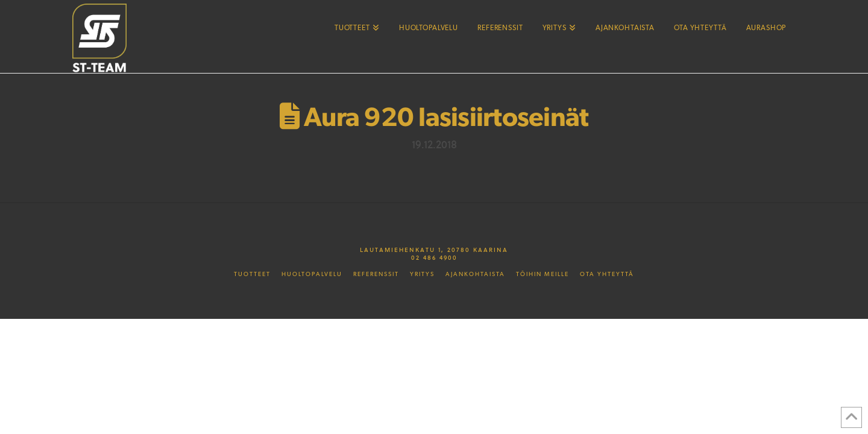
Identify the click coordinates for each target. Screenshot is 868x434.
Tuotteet (252, 274)
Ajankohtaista (475, 274)
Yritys (422, 274)
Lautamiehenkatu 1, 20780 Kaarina (434, 250)
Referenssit (376, 274)
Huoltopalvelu (312, 274)
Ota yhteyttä (607, 274)
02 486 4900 (434, 257)
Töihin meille (542, 274)
